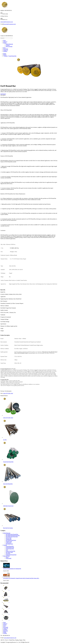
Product (5, 43)
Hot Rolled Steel (9, 544)
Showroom (5, 631)
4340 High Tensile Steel (8, 506)
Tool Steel (8, 554)
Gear (7, 550)
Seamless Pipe (9, 541)
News (4, 48)
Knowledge (6, 49)
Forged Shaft (9, 558)
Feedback (5, 51)
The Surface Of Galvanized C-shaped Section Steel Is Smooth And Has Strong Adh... (21, 578)
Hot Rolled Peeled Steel (11, 540)
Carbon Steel (9, 543)
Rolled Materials (9, 44)
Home (4, 40)
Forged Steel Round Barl (11, 555)
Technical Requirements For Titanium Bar (12, 569)
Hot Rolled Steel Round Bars (12, 534)
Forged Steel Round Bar (8, 462)
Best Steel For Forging (8, 528)
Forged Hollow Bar (10, 547)
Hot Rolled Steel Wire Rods (12, 537)
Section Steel (9, 538)
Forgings (8, 45)
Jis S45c (5, 440)
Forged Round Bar (12, 56)
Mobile (5, 632)
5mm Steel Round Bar (8, 484)
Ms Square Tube (9, 552)
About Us (5, 42)
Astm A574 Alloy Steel (8, 393)
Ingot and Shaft (9, 46)
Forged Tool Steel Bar (10, 551)
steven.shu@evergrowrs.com (7, 22)
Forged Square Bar (10, 549)
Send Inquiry (3, 94)
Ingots (7, 557)
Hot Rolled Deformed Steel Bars (13, 535)
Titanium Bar (9, 539)
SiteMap (5, 633)
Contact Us (6, 50)
